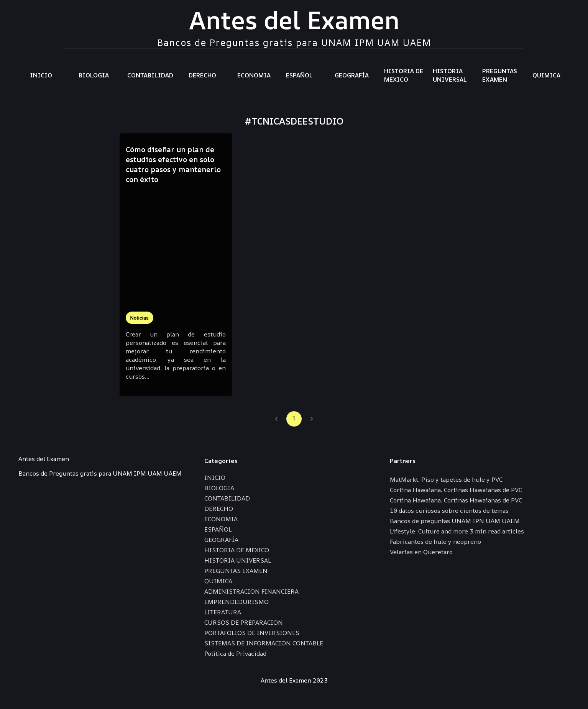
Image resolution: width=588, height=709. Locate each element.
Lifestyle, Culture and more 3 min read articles (457, 531)
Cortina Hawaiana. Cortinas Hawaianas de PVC (456, 490)
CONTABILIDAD (150, 75)
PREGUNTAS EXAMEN (500, 75)
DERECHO (202, 75)
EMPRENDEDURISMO (237, 602)
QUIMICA (546, 75)
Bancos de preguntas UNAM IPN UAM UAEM (455, 521)
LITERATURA (223, 612)
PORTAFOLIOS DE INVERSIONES (252, 633)
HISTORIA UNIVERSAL (450, 75)
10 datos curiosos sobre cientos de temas (449, 510)
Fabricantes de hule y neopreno (435, 542)
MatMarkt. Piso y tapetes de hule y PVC (446, 479)
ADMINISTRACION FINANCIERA (251, 591)
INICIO (41, 75)
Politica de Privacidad (235, 653)
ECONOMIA (254, 75)
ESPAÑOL (299, 75)
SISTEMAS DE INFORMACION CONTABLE (264, 643)
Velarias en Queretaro (421, 552)
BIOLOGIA (94, 75)
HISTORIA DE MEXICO (404, 75)
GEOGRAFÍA (352, 75)
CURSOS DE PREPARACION (244, 622)
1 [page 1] (294, 419)
